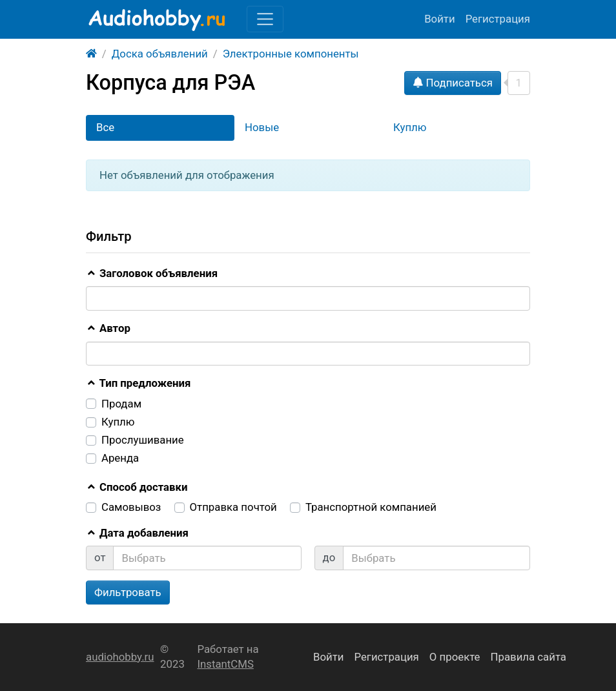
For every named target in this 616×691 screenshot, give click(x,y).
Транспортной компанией (371, 507)
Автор (108, 328)
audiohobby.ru (120, 657)
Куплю (410, 127)
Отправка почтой (233, 507)
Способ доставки (137, 487)
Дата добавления (137, 533)
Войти (439, 19)
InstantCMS (225, 664)
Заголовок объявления (152, 273)
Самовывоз (131, 507)
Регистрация (498, 19)
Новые (262, 127)
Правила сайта (529, 657)
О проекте (455, 657)
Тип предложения (138, 383)
